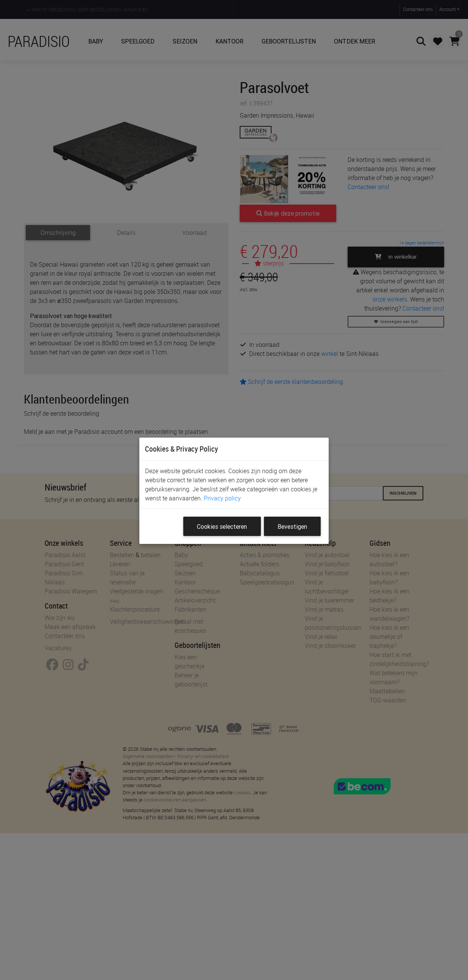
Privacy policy (222, 498)
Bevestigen (292, 526)
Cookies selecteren (222, 526)
